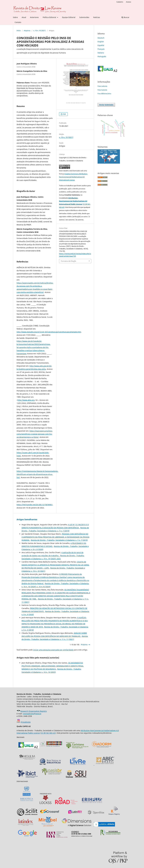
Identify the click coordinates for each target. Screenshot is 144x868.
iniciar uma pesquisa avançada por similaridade (53, 650)
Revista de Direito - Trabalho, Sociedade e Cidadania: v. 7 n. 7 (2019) (59, 540)
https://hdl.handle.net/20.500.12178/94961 (35, 505)
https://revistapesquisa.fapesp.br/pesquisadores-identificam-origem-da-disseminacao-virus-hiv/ (37, 474)
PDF (64, 114)
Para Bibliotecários (104, 94)
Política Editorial (50, 17)
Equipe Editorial (69, 17)
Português (102, 56)
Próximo (84, 645)
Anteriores (34, 17)
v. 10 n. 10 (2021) (40, 30)
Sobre (15, 17)
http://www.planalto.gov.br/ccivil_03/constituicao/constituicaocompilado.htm (49, 332)
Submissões (84, 17)
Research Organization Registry (32, 711)
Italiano (101, 53)
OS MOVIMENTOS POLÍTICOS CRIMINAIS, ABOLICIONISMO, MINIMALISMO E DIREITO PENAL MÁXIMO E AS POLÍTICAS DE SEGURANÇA (53, 666)
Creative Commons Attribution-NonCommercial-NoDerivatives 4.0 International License (73, 177)
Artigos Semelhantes (27, 519)
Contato (18, 22)
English (101, 42)
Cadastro (120, 2)
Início (19, 30)
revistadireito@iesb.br (32, 714)
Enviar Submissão (106, 105)
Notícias (97, 17)
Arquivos (27, 30)
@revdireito (26, 722)
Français (101, 49)
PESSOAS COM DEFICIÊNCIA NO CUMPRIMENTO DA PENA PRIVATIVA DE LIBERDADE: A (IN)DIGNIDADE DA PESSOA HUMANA (55, 537)
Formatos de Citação (68, 261)
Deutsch (101, 38)
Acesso (129, 2)
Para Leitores (102, 86)
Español (101, 45)
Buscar (125, 17)
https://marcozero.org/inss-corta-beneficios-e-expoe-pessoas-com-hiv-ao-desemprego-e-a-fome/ (35, 434)
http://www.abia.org (26, 400)
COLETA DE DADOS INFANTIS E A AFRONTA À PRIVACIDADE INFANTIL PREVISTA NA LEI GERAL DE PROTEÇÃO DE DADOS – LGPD (55, 565)
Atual (24, 17)
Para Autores (102, 90)
